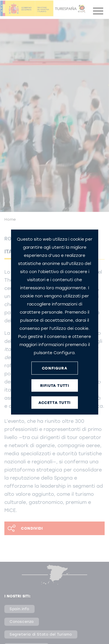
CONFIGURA (54, 368)
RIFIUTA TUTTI (55, 385)
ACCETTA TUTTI (54, 402)
